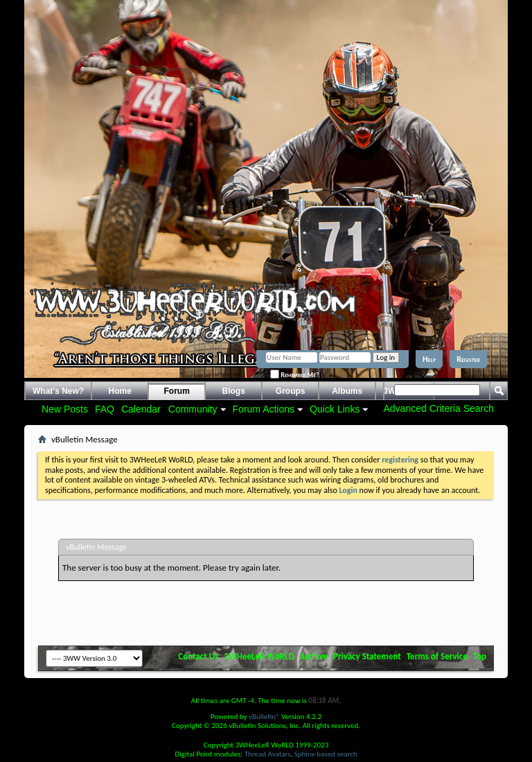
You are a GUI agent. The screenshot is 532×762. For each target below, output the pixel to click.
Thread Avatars (268, 754)
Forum (177, 391)
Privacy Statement (367, 656)
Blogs (234, 391)
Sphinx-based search (326, 754)
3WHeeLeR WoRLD (259, 656)
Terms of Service (437, 656)
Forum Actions (264, 409)
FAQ (105, 409)
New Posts (65, 409)
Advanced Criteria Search (438, 408)
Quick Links (335, 409)
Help (429, 359)
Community (193, 409)
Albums (347, 391)
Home (120, 391)
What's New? (58, 391)
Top (480, 656)
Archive (314, 656)
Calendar (141, 409)
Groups (291, 391)
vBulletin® (264, 717)
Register (468, 359)
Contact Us (198, 656)
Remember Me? (294, 375)
